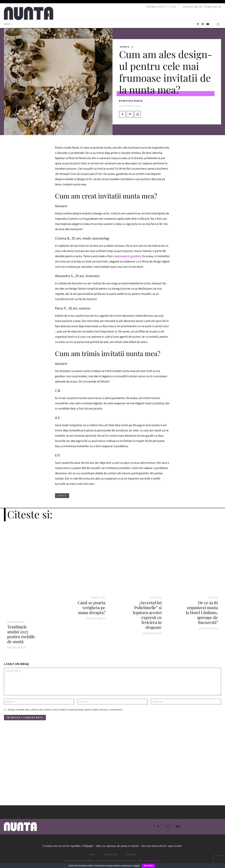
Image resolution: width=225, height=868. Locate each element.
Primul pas (98, 598)
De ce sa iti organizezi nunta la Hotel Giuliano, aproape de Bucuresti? (202, 612)
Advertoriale (16, 622)
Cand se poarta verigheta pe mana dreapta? (91, 607)
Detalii (137, 866)
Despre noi (111, 855)
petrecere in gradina (128, 256)
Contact (131, 855)
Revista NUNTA (133, 101)
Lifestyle (156, 598)
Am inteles (148, 866)
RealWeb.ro (155, 861)
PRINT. (93, 855)
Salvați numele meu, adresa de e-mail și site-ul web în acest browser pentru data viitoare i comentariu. (66, 710)
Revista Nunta (17, 648)
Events (125, 47)
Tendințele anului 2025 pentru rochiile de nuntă (21, 634)
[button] (218, 24)
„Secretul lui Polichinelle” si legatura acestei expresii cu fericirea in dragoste (147, 615)
